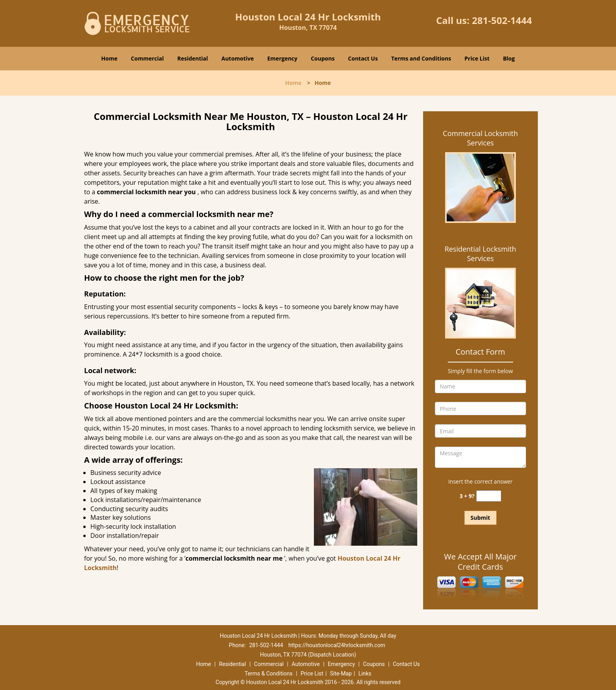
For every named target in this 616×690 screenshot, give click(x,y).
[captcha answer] (489, 496)
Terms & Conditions (269, 673)
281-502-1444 (502, 20)
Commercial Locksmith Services (480, 138)
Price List (477, 58)
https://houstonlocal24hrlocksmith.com (337, 645)
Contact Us (363, 58)
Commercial (147, 58)
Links (365, 673)
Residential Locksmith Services (480, 254)
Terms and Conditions (421, 58)
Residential (192, 58)
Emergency (282, 58)
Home (109, 58)
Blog (509, 58)
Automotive (238, 58)
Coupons (323, 58)
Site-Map (341, 673)
